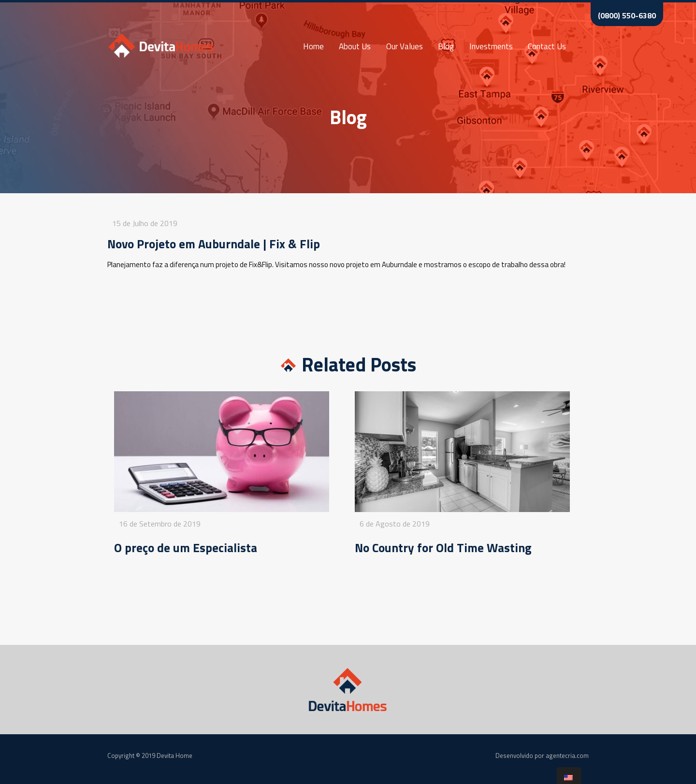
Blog (446, 46)
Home (313, 46)
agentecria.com (567, 755)
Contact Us (547, 46)
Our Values (405, 46)
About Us (355, 46)
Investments (491, 46)
